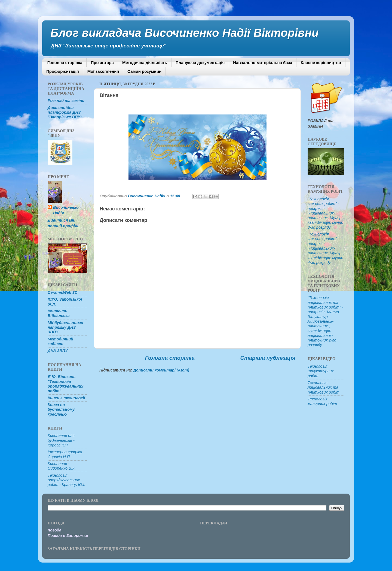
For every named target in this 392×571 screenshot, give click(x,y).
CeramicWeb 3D (62, 292)
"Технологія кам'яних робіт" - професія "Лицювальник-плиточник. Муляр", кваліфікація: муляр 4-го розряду (326, 248)
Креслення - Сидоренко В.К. (62, 466)
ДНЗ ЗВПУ (58, 351)
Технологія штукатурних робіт (321, 371)
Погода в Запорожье (68, 536)
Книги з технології (66, 398)
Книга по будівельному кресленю (61, 410)
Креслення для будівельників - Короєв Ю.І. (61, 440)
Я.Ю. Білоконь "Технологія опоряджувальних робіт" (65, 384)
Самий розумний (144, 71)
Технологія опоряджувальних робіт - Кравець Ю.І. (66, 480)
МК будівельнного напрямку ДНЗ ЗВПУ (65, 327)
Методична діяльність (145, 63)
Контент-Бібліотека (59, 313)
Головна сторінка (65, 63)
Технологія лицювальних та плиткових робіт (324, 387)
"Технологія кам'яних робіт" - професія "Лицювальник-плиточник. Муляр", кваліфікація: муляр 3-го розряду (326, 213)
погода (55, 530)
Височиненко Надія (66, 210)
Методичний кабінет (60, 341)
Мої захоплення (103, 71)
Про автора (102, 63)
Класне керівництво (321, 63)
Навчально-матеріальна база (263, 63)
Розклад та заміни (66, 101)
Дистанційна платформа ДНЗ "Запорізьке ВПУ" (65, 112)
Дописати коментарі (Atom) (161, 370)
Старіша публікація (268, 358)
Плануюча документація (200, 63)
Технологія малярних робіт (322, 401)
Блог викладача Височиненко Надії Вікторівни (185, 33)
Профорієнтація (63, 71)
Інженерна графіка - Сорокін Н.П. (66, 454)
